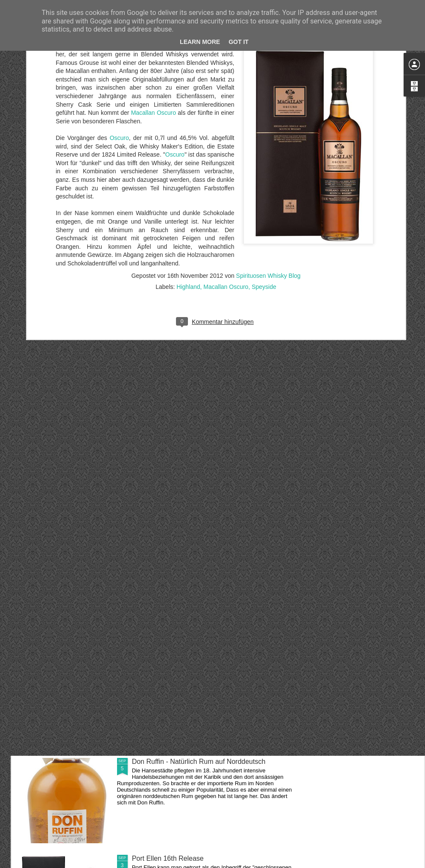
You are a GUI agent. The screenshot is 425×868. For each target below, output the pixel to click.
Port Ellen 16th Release (168, 858)
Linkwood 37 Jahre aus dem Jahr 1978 (191, 568)
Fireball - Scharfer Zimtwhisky (177, 665)
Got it (239, 42)
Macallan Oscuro (226, 166)
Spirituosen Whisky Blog (268, 154)
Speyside (264, 166)
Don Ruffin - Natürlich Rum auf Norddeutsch (199, 762)
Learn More (200, 42)
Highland (188, 166)
